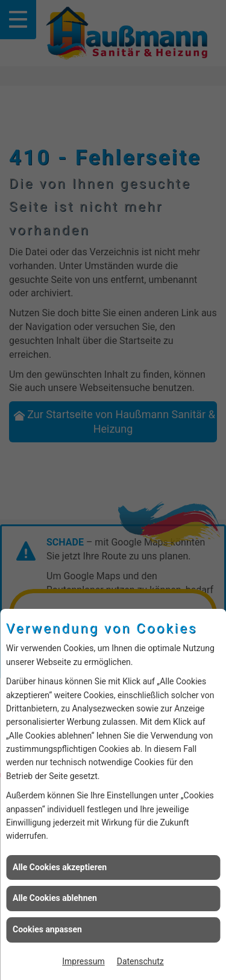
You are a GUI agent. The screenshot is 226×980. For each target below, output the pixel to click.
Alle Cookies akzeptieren (60, 867)
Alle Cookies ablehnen (55, 898)
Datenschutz (140, 961)
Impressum (83, 961)
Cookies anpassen (47, 929)
